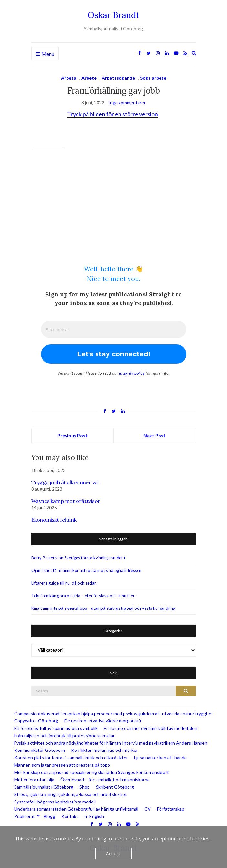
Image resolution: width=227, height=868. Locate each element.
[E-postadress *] (114, 329)
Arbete (89, 78)
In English (94, 817)
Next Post (155, 436)
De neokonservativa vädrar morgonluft (103, 721)
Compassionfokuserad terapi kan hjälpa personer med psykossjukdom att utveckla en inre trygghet (114, 714)
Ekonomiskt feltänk (54, 520)
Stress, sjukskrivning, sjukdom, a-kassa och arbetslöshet (71, 794)
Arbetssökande (118, 78)
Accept (113, 853)
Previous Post (72, 436)
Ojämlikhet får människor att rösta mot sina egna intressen (86, 570)
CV (148, 809)
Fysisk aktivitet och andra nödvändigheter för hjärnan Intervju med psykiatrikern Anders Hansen (111, 743)
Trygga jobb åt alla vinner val (65, 483)
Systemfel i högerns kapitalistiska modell (55, 802)
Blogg (49, 817)
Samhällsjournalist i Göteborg (44, 787)
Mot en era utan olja (34, 780)
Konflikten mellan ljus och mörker (104, 750)
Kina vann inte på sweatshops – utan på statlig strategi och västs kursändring (103, 608)
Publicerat (25, 817)
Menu (45, 54)
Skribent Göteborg (115, 787)
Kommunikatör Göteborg (40, 750)
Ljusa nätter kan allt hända (160, 758)
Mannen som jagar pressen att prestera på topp (62, 765)
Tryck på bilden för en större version (113, 114)
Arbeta (69, 78)
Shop (85, 787)
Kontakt (70, 817)
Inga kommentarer (127, 102)
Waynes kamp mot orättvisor (66, 501)
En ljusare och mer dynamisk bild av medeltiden (150, 728)
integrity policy (132, 373)
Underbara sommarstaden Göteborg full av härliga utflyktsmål (76, 809)
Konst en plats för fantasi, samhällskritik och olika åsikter (71, 758)
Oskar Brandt (114, 15)
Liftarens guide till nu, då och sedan (64, 583)
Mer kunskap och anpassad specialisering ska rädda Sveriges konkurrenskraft (92, 772)
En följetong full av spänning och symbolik (56, 728)
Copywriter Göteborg (36, 721)
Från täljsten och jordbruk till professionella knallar (64, 735)
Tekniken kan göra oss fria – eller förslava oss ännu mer (83, 596)
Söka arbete (153, 78)
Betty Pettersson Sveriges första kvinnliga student (78, 558)
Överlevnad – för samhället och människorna (105, 780)
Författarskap (171, 809)
